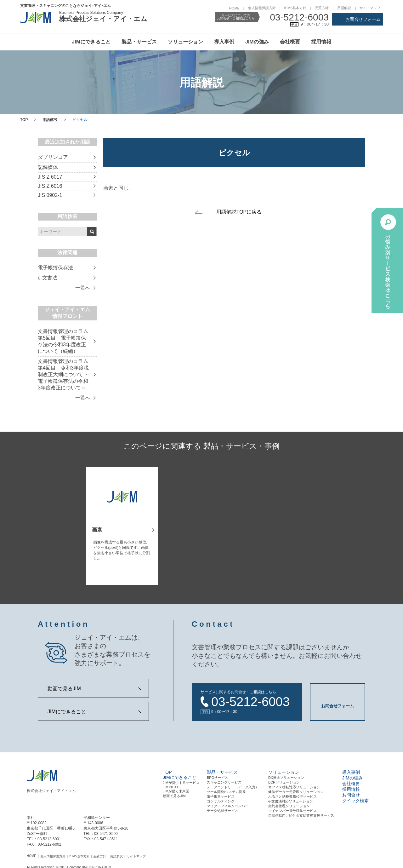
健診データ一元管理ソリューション (296, 791)
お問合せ (351, 794)
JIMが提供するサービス (181, 782)
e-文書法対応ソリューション (291, 800)
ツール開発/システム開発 (226, 791)
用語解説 (344, 8)
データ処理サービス (222, 810)
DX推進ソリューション (286, 777)
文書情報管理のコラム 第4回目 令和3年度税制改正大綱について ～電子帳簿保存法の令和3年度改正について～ (64, 374)
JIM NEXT (171, 786)
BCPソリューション (284, 781)
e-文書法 (48, 278)
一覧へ (83, 288)
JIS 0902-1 (50, 195)
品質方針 (322, 8)
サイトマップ (370, 8)
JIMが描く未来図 (176, 790)
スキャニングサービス (224, 781)
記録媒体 (48, 167)
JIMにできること (91, 42)
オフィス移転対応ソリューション (294, 786)
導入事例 (224, 42)
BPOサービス (217, 777)
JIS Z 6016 (50, 186)
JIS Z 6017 (50, 177)
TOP (24, 120)
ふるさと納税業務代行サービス (292, 796)
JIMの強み (257, 42)
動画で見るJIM (64, 689)
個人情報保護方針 (262, 8)
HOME (234, 8)
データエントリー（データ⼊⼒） (233, 786)
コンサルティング (221, 800)
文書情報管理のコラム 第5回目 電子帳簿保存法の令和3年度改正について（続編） (63, 341)
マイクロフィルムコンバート (229, 805)
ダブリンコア (53, 157)
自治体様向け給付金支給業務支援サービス (301, 814)
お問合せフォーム (363, 19)
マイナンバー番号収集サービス (292, 810)
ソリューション (185, 42)
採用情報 (321, 42)
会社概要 (290, 42)
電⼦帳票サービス (221, 796)
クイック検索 (355, 800)
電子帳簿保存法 (55, 268)
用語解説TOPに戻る (239, 212)
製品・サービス (139, 42)
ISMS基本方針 (295, 8)
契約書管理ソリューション (289, 805)
